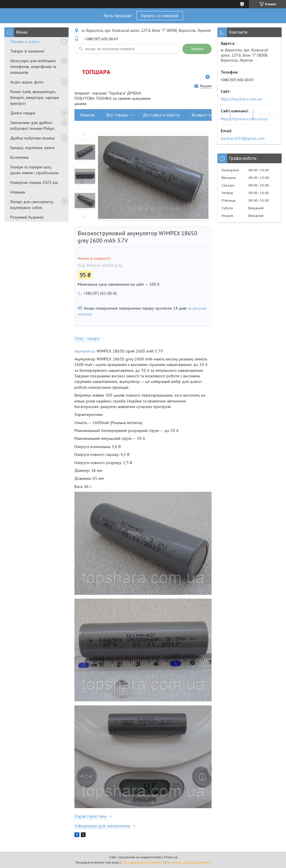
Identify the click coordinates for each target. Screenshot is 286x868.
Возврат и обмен (208, 115)
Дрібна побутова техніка (32, 138)
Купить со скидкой (160, 15)
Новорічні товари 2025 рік (34, 182)
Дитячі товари (23, 113)
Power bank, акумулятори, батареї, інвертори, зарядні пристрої (35, 97)
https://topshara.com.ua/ (241, 99)
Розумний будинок (27, 217)
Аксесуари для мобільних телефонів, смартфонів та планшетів (33, 67)
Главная (87, 115)
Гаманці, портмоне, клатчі (32, 148)
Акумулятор (85, 351)
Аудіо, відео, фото (27, 82)
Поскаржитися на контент (143, 862)
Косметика (19, 157)
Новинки (18, 192)
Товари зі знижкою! (27, 51)
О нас (241, 115)
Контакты (268, 115)
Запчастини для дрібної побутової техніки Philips (32, 126)
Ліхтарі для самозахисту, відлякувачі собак (32, 205)
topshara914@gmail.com (243, 138)
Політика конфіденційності (189, 862)
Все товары (117, 115)
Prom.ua (171, 857)
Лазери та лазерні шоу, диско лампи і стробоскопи (34, 170)
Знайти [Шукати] (197, 49)
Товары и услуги (25, 41)
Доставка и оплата (161, 115)
